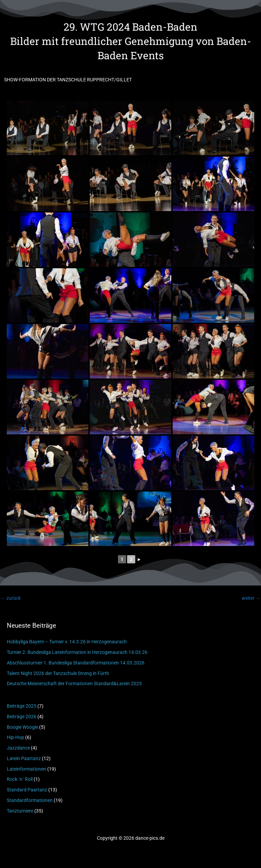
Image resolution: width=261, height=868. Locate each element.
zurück (11, 598)
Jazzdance (18, 748)
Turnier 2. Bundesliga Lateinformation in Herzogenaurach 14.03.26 (77, 652)
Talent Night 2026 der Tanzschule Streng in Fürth (58, 673)
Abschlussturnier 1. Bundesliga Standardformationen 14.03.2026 (76, 663)
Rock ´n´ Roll (20, 779)
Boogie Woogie (22, 727)
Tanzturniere (20, 811)
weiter (251, 598)
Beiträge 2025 (22, 706)
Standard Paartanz (27, 790)
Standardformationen (30, 800)
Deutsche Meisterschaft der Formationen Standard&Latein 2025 (74, 684)
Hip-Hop (15, 737)
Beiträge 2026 (22, 717)
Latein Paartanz (24, 758)
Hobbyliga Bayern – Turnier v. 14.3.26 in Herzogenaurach (67, 642)
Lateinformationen (27, 769)
